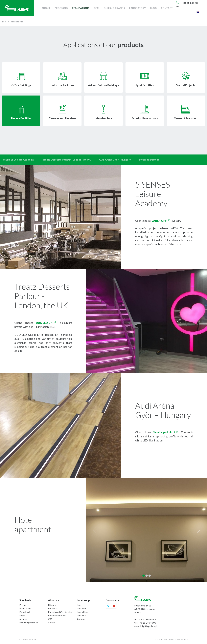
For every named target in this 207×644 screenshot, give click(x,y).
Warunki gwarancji (29, 624)
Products (64, 9)
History (52, 606)
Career (52, 624)
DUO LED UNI (45, 324)
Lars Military (83, 613)
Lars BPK (82, 616)
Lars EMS (82, 609)
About (49, 9)
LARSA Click (159, 221)
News (22, 616)
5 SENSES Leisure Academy (19, 160)
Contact (168, 9)
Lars (4, 22)
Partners (52, 609)
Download (25, 613)
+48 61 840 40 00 (147, 624)
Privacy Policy (181, 640)
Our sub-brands (116, 9)
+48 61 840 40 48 (147, 620)
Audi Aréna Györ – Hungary (118, 160)
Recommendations (57, 616)
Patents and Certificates (60, 613)
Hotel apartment (153, 160)
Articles (23, 620)
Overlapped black (164, 433)
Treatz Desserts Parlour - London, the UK (68, 160)
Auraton (81, 620)
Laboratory (139, 9)
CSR (50, 620)
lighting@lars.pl (149, 627)
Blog (155, 9)
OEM (99, 9)
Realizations (83, 9)
